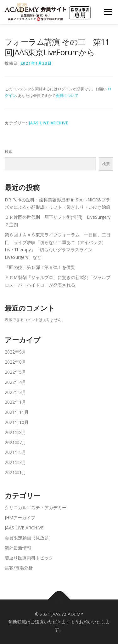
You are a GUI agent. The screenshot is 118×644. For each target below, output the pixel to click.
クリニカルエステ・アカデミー (36, 507)
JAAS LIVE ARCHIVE (49, 123)
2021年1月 (15, 472)
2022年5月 (15, 372)
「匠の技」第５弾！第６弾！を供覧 (40, 267)
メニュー (108, 12)
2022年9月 (15, 352)
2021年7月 (15, 442)
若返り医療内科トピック (29, 558)
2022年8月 (15, 362)
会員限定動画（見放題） (29, 538)
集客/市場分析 (19, 568)
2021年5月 (15, 452)
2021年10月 (17, 422)
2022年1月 (15, 402)
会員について (67, 95)
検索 (8, 151)
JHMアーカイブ (20, 518)
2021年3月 (15, 462)
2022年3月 (15, 392)
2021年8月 (15, 432)
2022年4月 (15, 382)
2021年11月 (17, 412)
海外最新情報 (18, 548)
